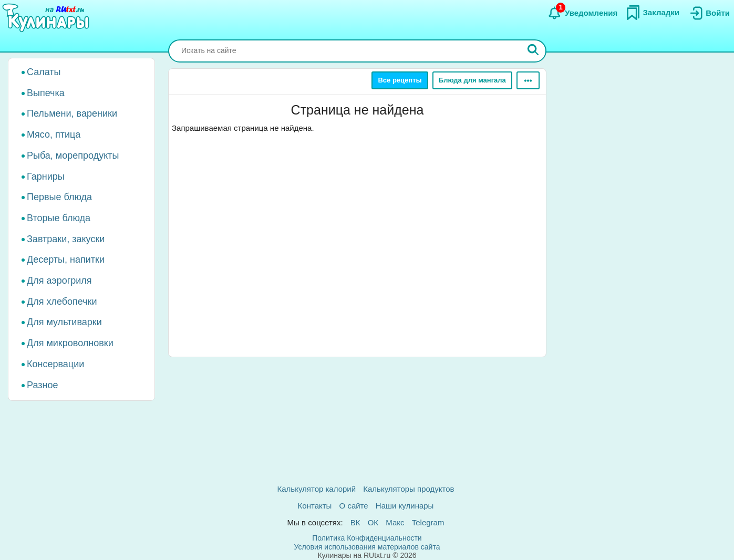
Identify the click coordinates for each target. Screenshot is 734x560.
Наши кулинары (405, 506)
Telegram (428, 522)
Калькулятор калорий (317, 489)
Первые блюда (59, 197)
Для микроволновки (70, 343)
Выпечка (46, 93)
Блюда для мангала (472, 80)
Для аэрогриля (59, 281)
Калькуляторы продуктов (409, 489)
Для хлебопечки (62, 302)
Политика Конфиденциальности (367, 538)
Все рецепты (400, 80)
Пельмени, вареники (72, 113)
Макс (395, 522)
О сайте (354, 506)
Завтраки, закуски (66, 239)
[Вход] (709, 13)
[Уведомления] (582, 13)
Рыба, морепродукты (73, 155)
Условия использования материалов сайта (367, 547)
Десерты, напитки (66, 260)
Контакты (315, 506)
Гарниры (46, 177)
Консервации (55, 364)
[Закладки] (653, 13)
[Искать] (533, 51)
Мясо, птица (54, 134)
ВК (355, 522)
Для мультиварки (64, 322)
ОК (373, 522)
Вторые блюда (59, 218)
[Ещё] (528, 80)
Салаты (44, 72)
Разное (42, 385)
